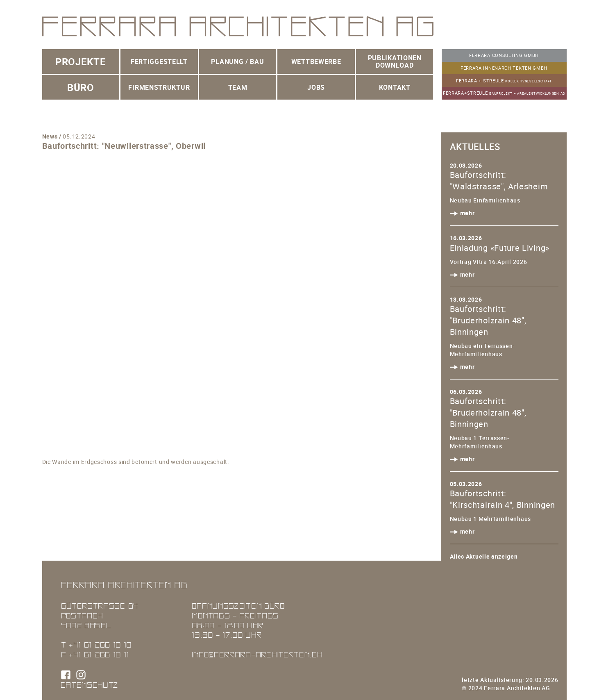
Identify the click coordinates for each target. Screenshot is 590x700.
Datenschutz (90, 685)
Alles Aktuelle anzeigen (484, 556)
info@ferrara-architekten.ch (257, 654)
